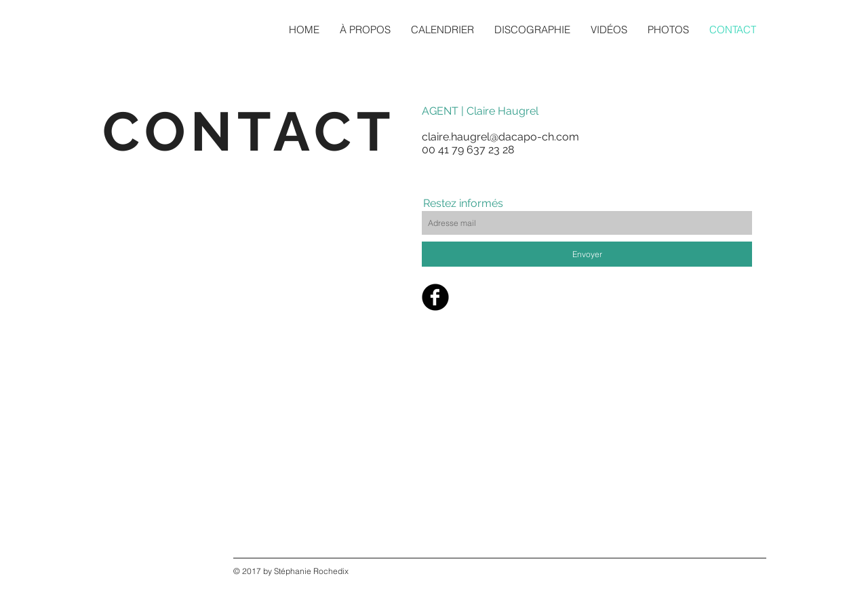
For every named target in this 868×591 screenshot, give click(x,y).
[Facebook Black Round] (435, 297)
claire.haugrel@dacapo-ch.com (500, 137)
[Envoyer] (587, 254)
